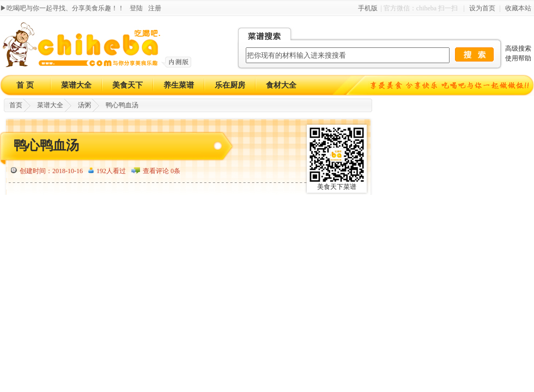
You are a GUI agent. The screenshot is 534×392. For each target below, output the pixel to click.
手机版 (368, 8)
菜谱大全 (76, 85)
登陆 (136, 8)
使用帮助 (518, 58)
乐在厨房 (230, 85)
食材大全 (281, 85)
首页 (16, 105)
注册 (155, 8)
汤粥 (84, 105)
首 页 (25, 85)
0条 (175, 171)
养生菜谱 (179, 85)
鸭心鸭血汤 (122, 105)
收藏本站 (518, 8)
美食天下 (128, 85)
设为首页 (482, 8)
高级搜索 (518, 48)
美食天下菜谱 (337, 187)
